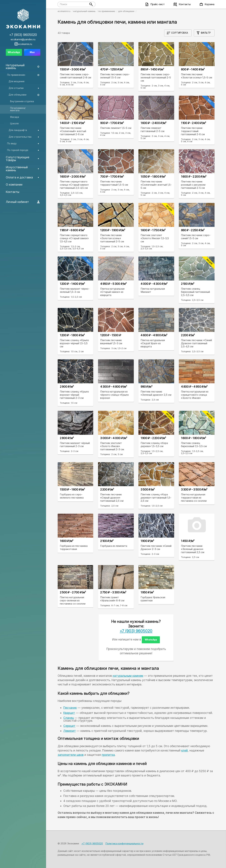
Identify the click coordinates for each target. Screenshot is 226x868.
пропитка (108, 755)
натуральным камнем (128, 676)
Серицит (69, 726)
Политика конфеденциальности (124, 843)
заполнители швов (71, 755)
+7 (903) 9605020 (136, 631)
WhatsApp (151, 640)
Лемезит (70, 731)
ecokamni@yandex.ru (23, 39)
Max (32, 52)
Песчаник (70, 708)
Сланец (69, 718)
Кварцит (69, 713)
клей (185, 750)
